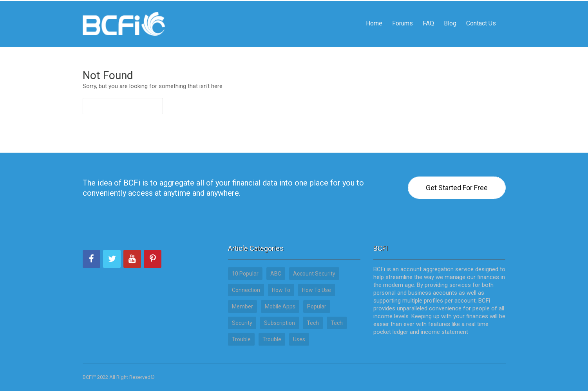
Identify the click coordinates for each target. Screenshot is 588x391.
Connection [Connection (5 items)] (246, 290)
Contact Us (481, 14)
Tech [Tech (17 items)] (313, 323)
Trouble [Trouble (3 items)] (241, 339)
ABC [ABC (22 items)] (276, 274)
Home (374, 14)
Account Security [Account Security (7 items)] (314, 274)
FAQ (428, 14)
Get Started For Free (457, 188)
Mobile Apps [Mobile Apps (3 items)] (280, 306)
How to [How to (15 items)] (281, 290)
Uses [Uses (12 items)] (299, 339)
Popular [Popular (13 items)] (317, 306)
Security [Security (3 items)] (242, 323)
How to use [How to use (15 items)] (317, 290)
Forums (403, 14)
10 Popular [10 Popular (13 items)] (245, 274)
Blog (450, 14)
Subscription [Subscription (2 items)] (280, 323)
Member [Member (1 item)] (242, 306)
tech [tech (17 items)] (337, 323)
